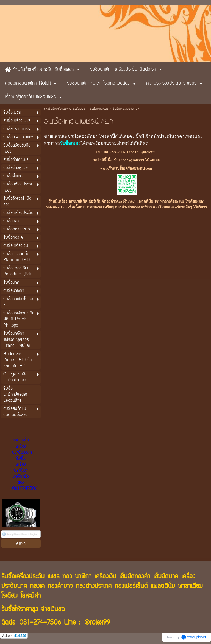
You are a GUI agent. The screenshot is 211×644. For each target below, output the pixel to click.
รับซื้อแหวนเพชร (99, 109)
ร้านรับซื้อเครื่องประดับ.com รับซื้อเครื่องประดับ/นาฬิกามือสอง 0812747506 (25, 465)
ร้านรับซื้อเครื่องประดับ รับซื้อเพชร (65, 109)
